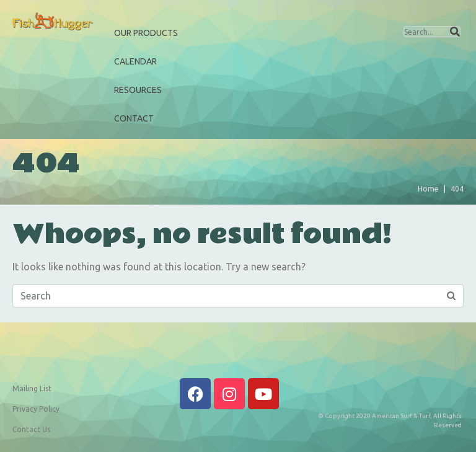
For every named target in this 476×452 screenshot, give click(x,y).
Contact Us (31, 429)
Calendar (135, 61)
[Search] (455, 32)
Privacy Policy (36, 409)
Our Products (146, 33)
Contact (134, 118)
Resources (138, 90)
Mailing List (32, 388)
